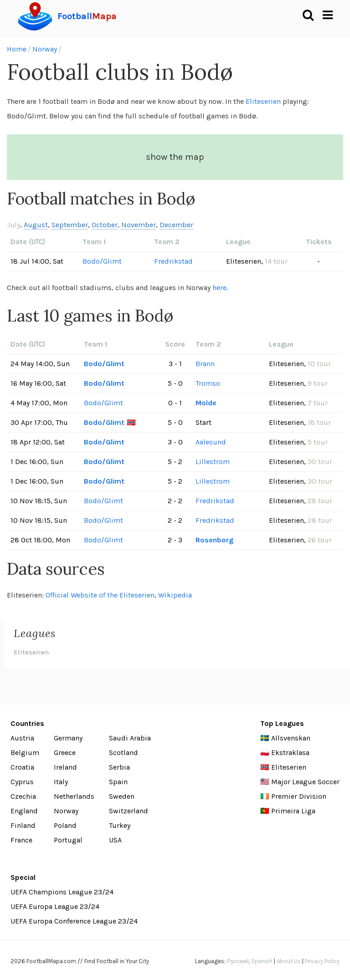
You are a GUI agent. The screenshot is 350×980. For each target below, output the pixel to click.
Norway (45, 49)
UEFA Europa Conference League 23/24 (74, 921)
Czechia (23, 796)
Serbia (119, 767)
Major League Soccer (305, 782)
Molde (206, 403)
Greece (65, 753)
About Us (289, 961)
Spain (118, 782)
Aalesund (211, 442)
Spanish (262, 961)
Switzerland (129, 811)
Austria (22, 738)
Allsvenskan (291, 738)
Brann (205, 364)
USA (115, 840)
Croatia (22, 767)
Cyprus (22, 782)
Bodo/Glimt (102, 261)
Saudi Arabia (130, 738)
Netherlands (74, 796)
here (219, 288)
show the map (175, 157)
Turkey (120, 825)
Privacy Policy (322, 961)
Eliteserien (263, 101)
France (21, 840)
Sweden (122, 796)
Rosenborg (214, 540)
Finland (23, 825)
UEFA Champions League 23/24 (62, 892)
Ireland (65, 767)
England (24, 811)
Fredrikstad (173, 261)
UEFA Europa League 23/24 (55, 906)
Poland (65, 825)
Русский (238, 961)
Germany (68, 738)
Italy (61, 782)
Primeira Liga (293, 811)
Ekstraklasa (290, 753)
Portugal (68, 840)
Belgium (25, 753)
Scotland (124, 753)
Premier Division (299, 796)
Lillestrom (213, 462)
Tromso (208, 383)
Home (17, 49)
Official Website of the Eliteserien (100, 595)
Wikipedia (175, 595)
